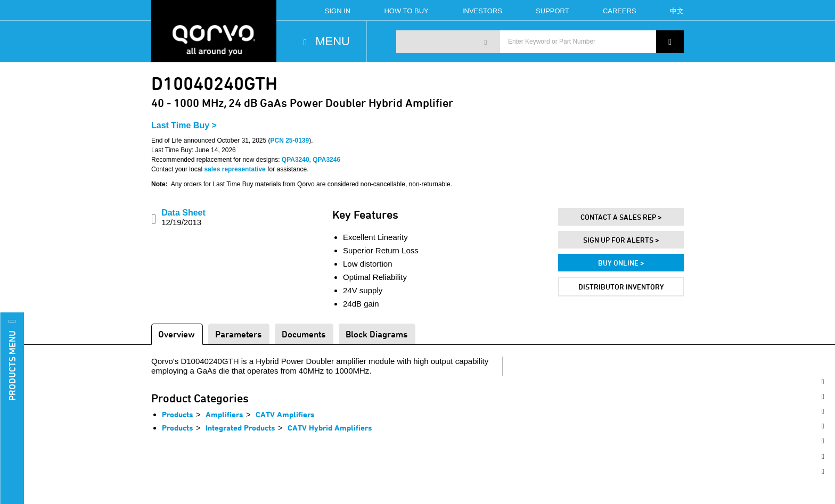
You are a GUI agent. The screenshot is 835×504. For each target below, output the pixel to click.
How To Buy (406, 11)
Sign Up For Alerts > (621, 240)
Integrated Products (240, 428)
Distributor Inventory (621, 287)
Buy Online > (621, 263)
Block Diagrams (376, 334)
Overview (177, 334)
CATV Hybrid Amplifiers (330, 428)
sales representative (235, 169)
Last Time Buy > (184, 125)
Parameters (238, 334)
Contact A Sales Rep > (621, 217)
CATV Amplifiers (285, 414)
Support (552, 11)
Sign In (338, 11)
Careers (620, 11)
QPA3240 (296, 160)
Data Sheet (183, 217)
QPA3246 (326, 160)
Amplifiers (224, 414)
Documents (304, 334)
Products (178, 414)
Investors (482, 11)
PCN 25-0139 (290, 141)
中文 (677, 11)
